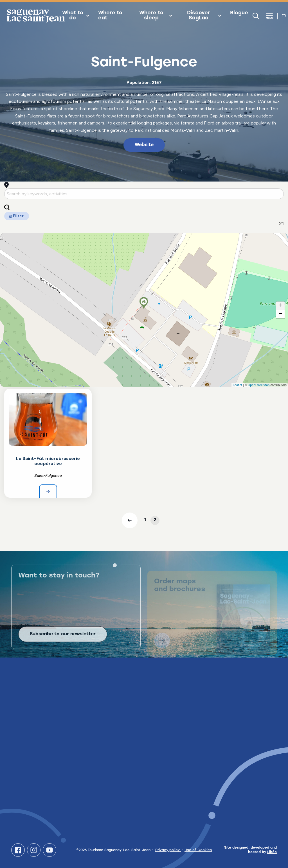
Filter (17, 216)
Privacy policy (168, 850)
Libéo (272, 852)
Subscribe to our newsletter (63, 641)
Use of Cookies (198, 850)
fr (284, 16)
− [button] (281, 314)
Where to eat (110, 16)
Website (144, 145)
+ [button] (281, 306)
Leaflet (238, 385)
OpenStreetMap (259, 385)
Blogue (239, 13)
